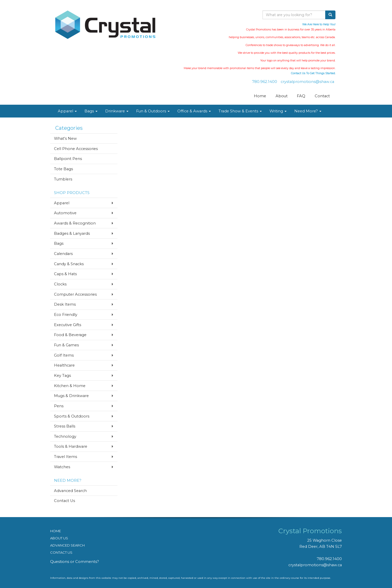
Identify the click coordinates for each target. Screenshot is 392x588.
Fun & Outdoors (153, 111)
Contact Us (64, 501)
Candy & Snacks (69, 264)
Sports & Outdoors (72, 416)
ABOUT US (59, 538)
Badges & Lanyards (72, 233)
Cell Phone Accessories (76, 149)
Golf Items (64, 355)
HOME (56, 531)
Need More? (308, 111)
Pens (59, 406)
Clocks (60, 284)
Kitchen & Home (70, 386)
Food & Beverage (70, 335)
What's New (65, 138)
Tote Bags (63, 169)
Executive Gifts (68, 325)
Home (260, 96)
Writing (278, 111)
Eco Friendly (66, 315)
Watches (62, 467)
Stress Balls (65, 426)
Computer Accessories (75, 294)
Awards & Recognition (75, 223)
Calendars (63, 254)
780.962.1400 (265, 82)
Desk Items (65, 304)
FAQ (301, 96)
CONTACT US (61, 552)
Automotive (65, 213)
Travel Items (66, 457)
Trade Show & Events (240, 111)
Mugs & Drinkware (71, 396)
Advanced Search (70, 491)
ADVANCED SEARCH (67, 545)
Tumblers (63, 179)
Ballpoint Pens (68, 159)
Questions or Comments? (75, 562)
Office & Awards (194, 111)
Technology (65, 436)
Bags (91, 111)
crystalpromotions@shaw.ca (307, 82)
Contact (322, 96)
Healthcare (64, 365)
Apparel (67, 111)
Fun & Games (66, 345)
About (282, 96)
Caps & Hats (65, 274)
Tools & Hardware (71, 446)
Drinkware (117, 111)
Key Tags (62, 376)
